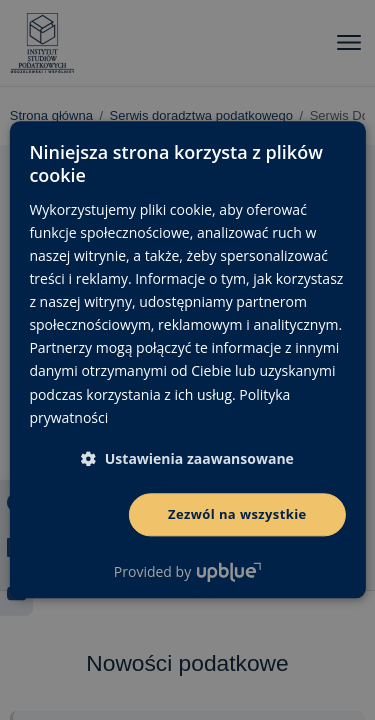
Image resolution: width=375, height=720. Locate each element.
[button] (187, 458)
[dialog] (187, 360)
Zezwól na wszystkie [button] (237, 514)
